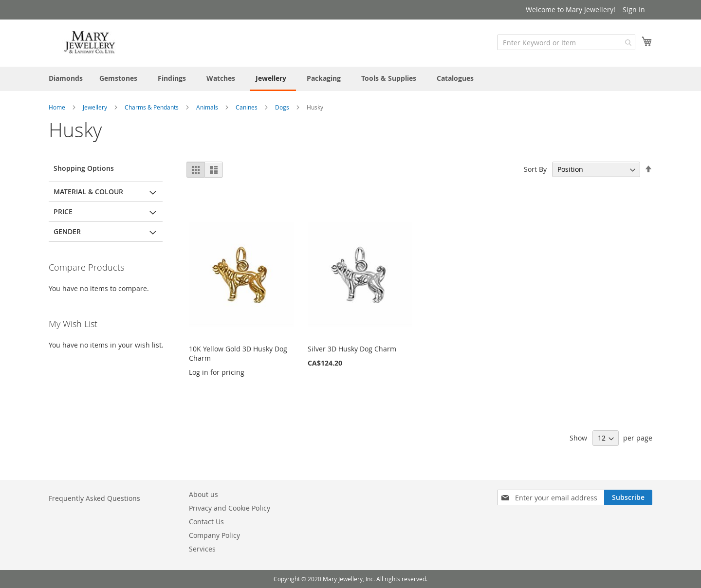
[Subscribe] (628, 497)
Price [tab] (63, 211)
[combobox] (566, 42)
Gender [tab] (67, 231)
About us (203, 494)
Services (202, 549)
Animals (208, 107)
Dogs (283, 107)
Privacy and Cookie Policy (230, 508)
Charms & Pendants (152, 107)
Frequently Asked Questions (94, 498)
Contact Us (206, 522)
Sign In (634, 9)
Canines (247, 107)
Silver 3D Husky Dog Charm (352, 349)
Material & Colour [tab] (88, 192)
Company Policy (214, 535)
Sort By (535, 169)
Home (58, 107)
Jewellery (96, 107)
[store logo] (90, 43)
